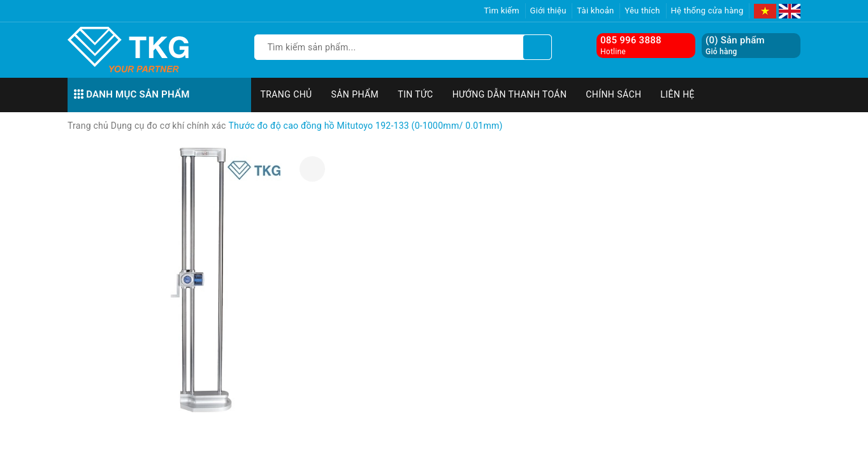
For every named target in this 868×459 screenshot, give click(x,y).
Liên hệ (677, 94)
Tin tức (416, 94)
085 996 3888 (631, 40)
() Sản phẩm (735, 46)
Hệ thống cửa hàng (707, 11)
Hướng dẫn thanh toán (510, 94)
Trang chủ (286, 94)
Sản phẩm (355, 94)
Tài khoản (595, 11)
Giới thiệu (548, 11)
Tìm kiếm (502, 11)
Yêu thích (642, 11)
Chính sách (613, 94)
